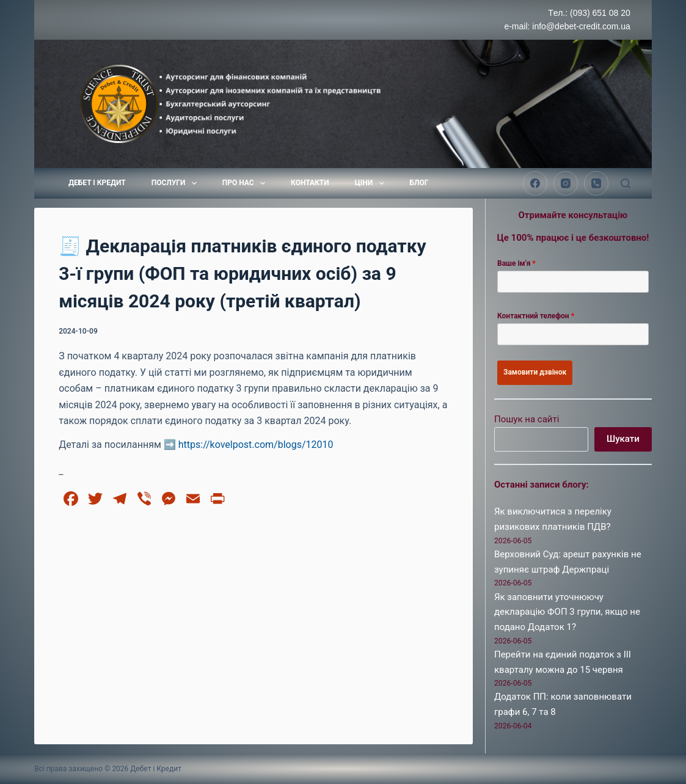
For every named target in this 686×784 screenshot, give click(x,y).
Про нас (246, 183)
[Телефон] (596, 183)
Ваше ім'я (516, 263)
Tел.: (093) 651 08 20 (589, 13)
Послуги (177, 183)
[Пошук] (626, 183)
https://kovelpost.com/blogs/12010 (256, 445)
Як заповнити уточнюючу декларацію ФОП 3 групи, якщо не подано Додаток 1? (567, 612)
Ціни (372, 183)
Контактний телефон (536, 316)
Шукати (623, 439)
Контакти (310, 183)
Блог (419, 183)
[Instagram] (566, 183)
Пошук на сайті (527, 419)
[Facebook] (535, 183)
